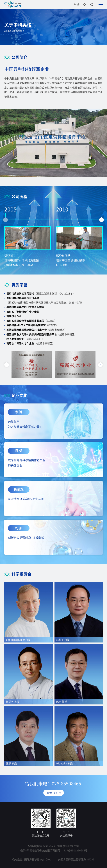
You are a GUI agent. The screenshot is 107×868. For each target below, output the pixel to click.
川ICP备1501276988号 (75, 850)
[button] (5, 220)
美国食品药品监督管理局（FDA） (77, 859)
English (80, 4)
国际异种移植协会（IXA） (39, 859)
